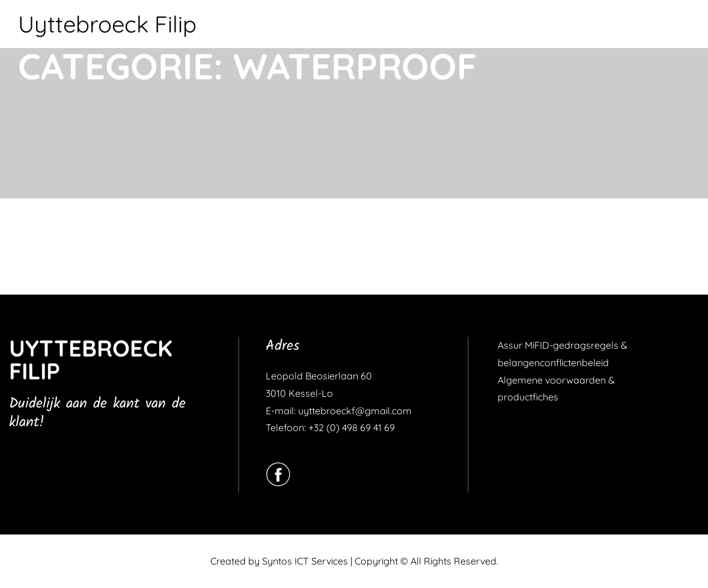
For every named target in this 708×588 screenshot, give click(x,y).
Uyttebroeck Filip (107, 24)
